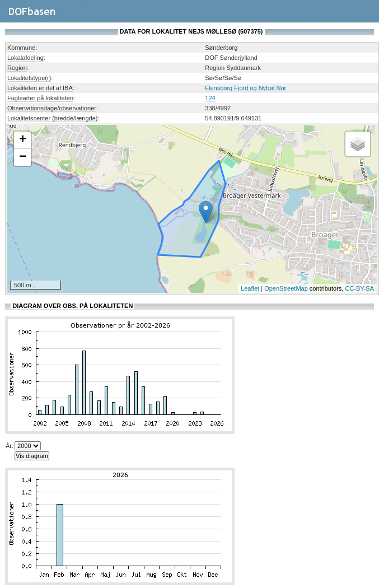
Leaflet (250, 288)
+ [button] (23, 140)
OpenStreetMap (286, 288)
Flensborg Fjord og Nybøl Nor (245, 88)
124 (210, 98)
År (9, 446)
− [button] (23, 157)
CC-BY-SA (359, 288)
